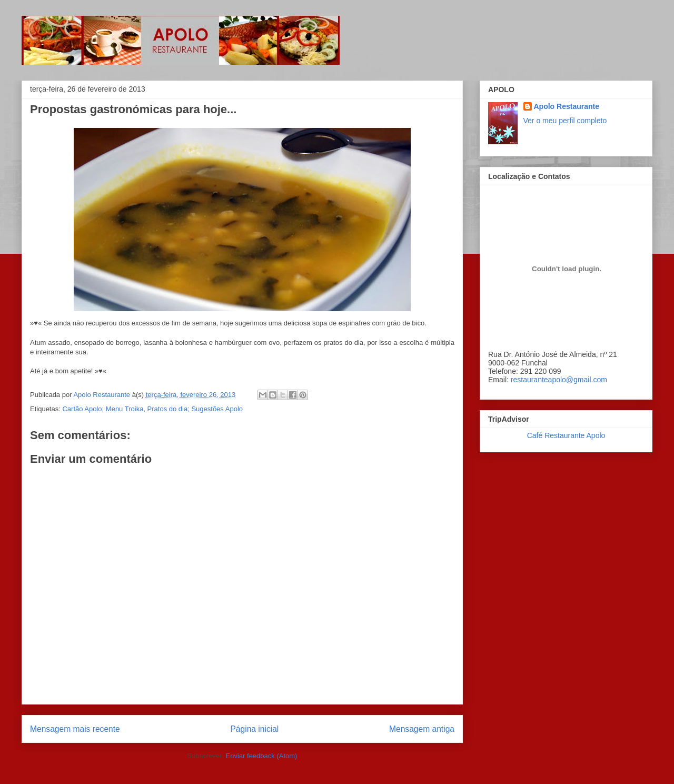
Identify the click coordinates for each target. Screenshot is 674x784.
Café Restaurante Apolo (566, 435)
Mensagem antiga (422, 729)
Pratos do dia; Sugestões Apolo (195, 409)
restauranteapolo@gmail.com (559, 380)
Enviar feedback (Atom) (262, 756)
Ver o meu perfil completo (565, 121)
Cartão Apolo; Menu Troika (103, 409)
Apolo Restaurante (567, 106)
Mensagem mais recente (75, 729)
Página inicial (254, 729)
